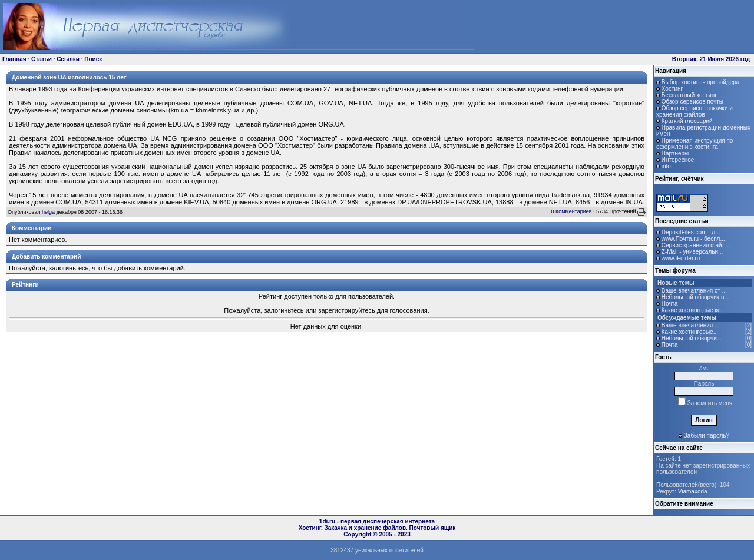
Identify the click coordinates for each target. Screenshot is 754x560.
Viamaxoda (693, 491)
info (666, 166)
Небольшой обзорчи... (692, 338)
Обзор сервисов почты (692, 102)
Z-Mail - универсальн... (692, 252)
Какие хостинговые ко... (694, 310)
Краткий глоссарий (687, 121)
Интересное (678, 160)
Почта (670, 304)
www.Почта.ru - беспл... (693, 239)
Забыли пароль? (707, 435)
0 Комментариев (572, 211)
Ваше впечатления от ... (694, 291)
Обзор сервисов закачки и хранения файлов (695, 111)
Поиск (93, 59)
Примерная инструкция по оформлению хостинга (695, 144)
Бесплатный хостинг (689, 95)
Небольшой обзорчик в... (695, 297)
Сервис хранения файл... (696, 245)
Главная (14, 59)
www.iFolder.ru (681, 258)
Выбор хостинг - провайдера (701, 82)
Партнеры (675, 153)
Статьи (42, 59)
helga (48, 212)
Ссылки (68, 59)
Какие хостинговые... (690, 332)
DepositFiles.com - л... (691, 232)
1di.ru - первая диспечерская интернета (377, 521)
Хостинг (672, 89)
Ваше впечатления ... (691, 325)
